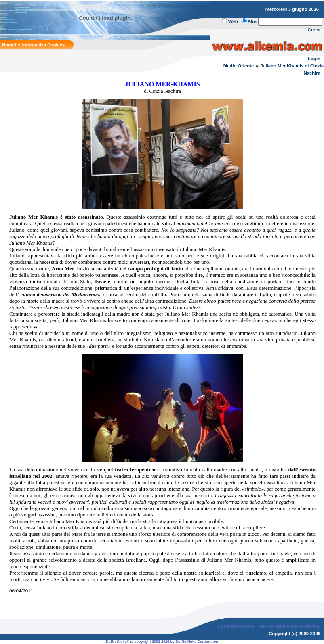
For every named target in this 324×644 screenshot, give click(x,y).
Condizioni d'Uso (236, 626)
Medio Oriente (239, 66)
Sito (252, 22)
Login (314, 59)
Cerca (314, 30)
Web (233, 22)
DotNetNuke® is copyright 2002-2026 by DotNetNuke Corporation (162, 642)
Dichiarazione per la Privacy (290, 626)
